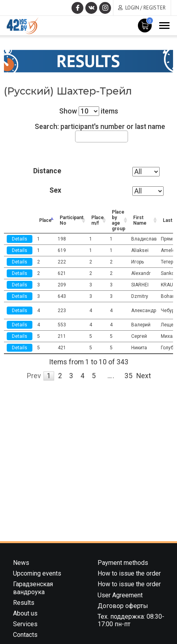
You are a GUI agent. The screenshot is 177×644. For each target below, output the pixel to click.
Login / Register (145, 8)
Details (20, 239)
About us (25, 613)
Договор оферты (123, 606)
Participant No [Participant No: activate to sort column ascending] (72, 220)
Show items (89, 111)
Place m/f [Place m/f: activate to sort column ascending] (98, 220)
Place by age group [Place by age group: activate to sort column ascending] (119, 220)
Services (25, 624)
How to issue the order (129, 573)
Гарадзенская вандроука (33, 588)
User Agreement (120, 595)
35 (128, 376)
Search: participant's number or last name (100, 132)
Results (24, 603)
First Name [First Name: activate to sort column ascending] (140, 220)
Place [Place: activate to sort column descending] (45, 220)
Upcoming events (37, 573)
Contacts (25, 635)
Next (144, 376)
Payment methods (123, 563)
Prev (34, 376)
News (21, 563)
